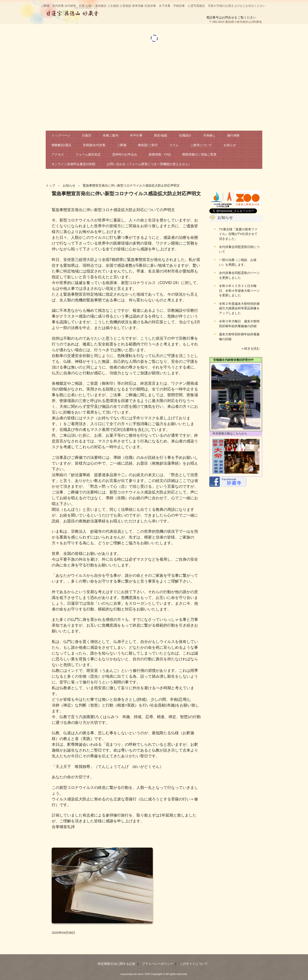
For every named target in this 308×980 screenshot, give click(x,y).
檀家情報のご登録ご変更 (199, 154)
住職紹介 (185, 135)
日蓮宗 (87, 135)
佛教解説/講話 (61, 145)
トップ (50, 185)
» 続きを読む (251, 348)
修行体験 (233, 135)
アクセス (58, 154)
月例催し (209, 135)
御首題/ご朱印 (148, 145)
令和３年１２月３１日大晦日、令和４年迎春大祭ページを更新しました (239, 291)
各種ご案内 (111, 135)
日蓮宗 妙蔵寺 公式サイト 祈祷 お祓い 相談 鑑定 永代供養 (72, 11)
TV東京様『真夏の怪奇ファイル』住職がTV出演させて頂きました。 (238, 234)
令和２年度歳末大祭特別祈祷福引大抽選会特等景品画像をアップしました (239, 308)
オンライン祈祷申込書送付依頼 (73, 164)
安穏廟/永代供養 (94, 145)
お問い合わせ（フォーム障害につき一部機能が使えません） (149, 164)
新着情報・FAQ (160, 154)
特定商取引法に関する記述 (116, 964)
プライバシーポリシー (158, 964)
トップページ (61, 135)
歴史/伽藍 (161, 135)
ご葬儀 (122, 145)
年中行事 (136, 135)
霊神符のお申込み (125, 154)
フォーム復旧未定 (88, 154)
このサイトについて (194, 964)
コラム (174, 145)
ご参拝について (201, 145)
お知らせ (230, 145)
